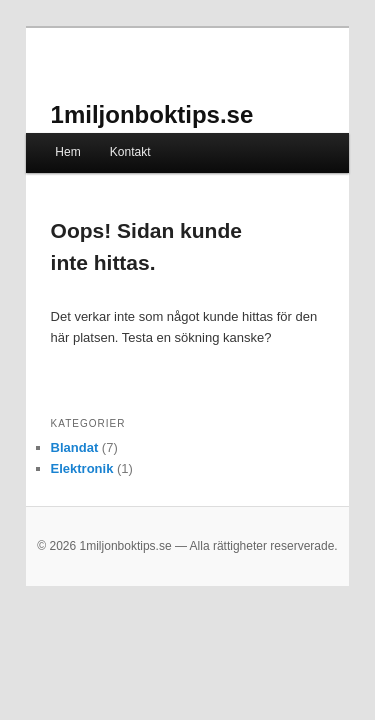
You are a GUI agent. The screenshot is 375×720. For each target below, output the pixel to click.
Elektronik (60, 440)
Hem (45, 124)
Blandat (53, 419)
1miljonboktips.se (130, 86)
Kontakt (108, 124)
